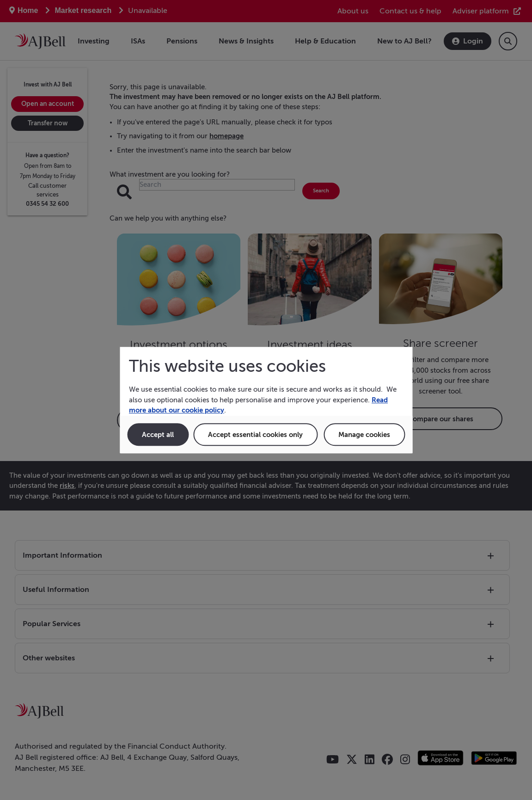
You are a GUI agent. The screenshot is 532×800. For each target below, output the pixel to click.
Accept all (158, 434)
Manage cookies (364, 434)
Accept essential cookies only (255, 434)
